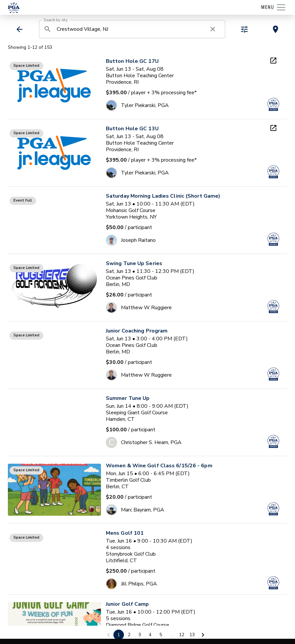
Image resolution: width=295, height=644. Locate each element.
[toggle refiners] (244, 29)
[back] (20, 29)
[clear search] (213, 29)
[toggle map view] (275, 29)
